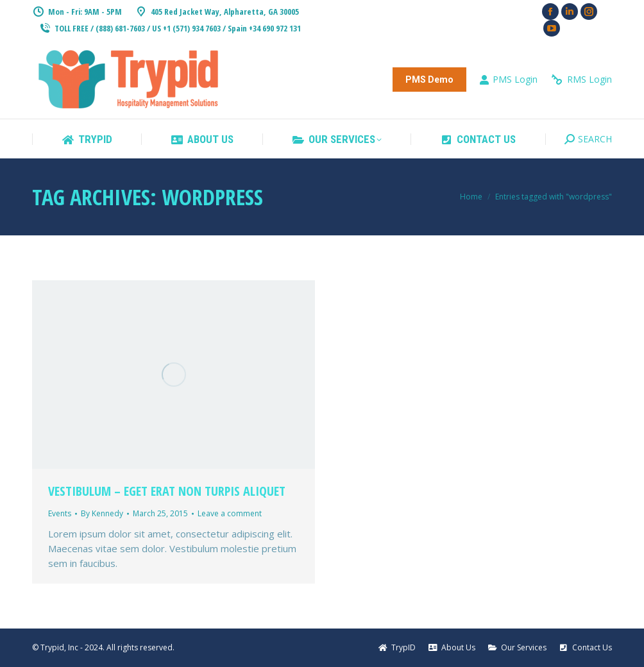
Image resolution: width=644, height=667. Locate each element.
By (102, 513)
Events (60, 513)
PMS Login (508, 80)
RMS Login (581, 80)
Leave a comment (230, 513)
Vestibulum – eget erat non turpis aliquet (167, 491)
